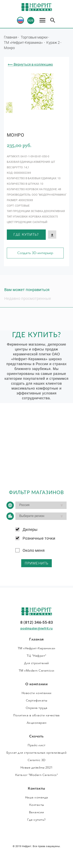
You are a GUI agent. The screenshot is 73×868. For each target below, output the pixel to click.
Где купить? (26, 235)
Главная (11, 37)
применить (36, 563)
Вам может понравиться (27, 290)
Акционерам (37, 723)
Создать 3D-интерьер (35, 253)
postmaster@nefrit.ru (36, 628)
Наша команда (37, 797)
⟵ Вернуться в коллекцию (30, 64)
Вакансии (37, 812)
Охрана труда (37, 708)
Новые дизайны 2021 (37, 768)
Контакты (37, 805)
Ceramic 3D (37, 760)
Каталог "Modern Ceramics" (37, 775)
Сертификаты (37, 700)
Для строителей (37, 663)
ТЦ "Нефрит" (36, 656)
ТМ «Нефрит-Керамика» (24, 42)
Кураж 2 (53, 42)
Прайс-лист (36, 745)
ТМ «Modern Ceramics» (37, 671)
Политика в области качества (36, 715)
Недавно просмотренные (28, 298)
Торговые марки (34, 37)
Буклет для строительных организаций (37, 753)
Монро (9, 48)
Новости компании (37, 693)
